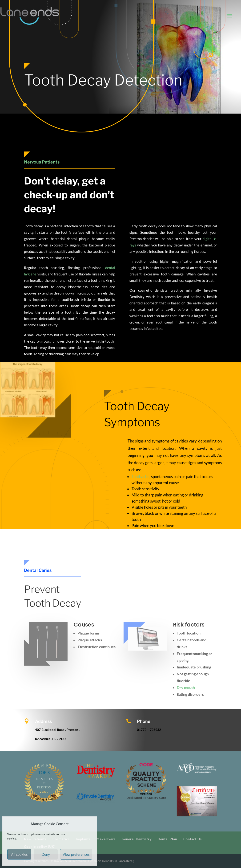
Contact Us (193, 839)
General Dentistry (137, 839)
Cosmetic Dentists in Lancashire (111, 861)
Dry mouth (186, 687)
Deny (46, 854)
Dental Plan (167, 839)
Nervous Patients (42, 162)
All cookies (19, 854)
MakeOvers (106, 839)
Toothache (141, 477)
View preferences (76, 854)
